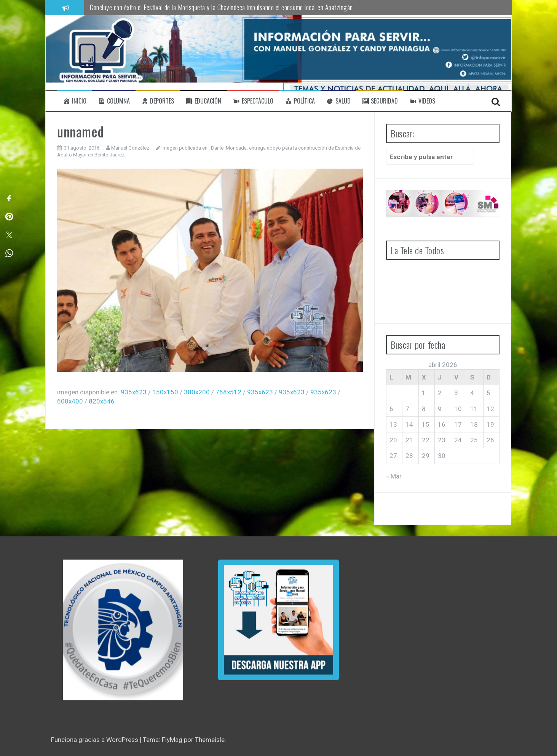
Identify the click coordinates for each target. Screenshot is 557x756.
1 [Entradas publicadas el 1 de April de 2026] (424, 393)
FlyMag (172, 740)
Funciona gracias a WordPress (95, 740)
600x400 (70, 401)
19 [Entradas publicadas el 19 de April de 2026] (490, 424)
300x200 (197, 392)
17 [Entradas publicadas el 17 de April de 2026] (458, 424)
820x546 (102, 401)
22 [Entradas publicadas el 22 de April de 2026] (426, 440)
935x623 (134, 392)
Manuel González (130, 148)
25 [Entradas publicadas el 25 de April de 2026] (474, 440)
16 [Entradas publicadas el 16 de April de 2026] (442, 424)
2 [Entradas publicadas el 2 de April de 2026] (440, 393)
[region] (123, 630)
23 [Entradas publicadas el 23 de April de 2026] (442, 440)
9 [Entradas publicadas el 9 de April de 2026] (440, 409)
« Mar (394, 476)
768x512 (228, 392)
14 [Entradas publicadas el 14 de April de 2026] (409, 424)
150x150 (165, 392)
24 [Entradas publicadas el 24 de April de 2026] (458, 440)
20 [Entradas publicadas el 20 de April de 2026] (393, 440)
